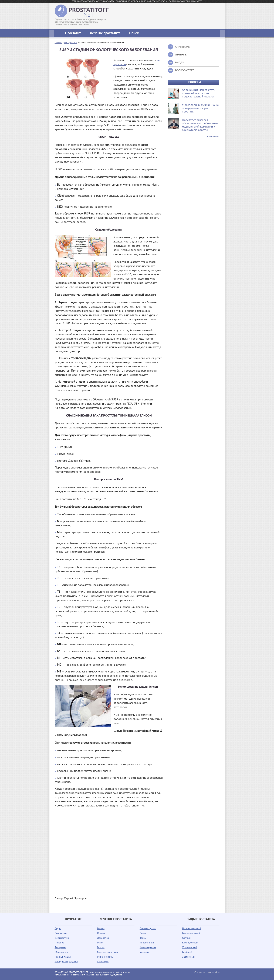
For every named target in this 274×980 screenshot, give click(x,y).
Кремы (101, 933)
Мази (100, 943)
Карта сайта (214, 972)
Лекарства (103, 938)
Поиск (134, 33)
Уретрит (144, 952)
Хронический (190, 947)
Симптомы (61, 933)
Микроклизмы (105, 957)
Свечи (143, 933)
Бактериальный (191, 933)
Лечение (59, 943)
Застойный (188, 957)
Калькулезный (190, 943)
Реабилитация (63, 957)
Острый (187, 938)
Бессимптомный (192, 929)
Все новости (213, 137)
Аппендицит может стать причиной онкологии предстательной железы (199, 93)
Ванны (101, 929)
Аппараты (60, 947)
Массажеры (61, 952)
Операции (103, 962)
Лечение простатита (107, 33)
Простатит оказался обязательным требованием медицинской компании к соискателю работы (200, 125)
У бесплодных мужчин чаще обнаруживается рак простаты (200, 108)
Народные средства (66, 962)
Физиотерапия (148, 947)
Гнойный (187, 952)
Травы (143, 938)
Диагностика (62, 938)
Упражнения (147, 943)
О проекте (199, 972)
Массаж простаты (107, 952)
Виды (58, 929)
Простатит (75, 33)
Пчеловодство (148, 929)
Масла (101, 947)
